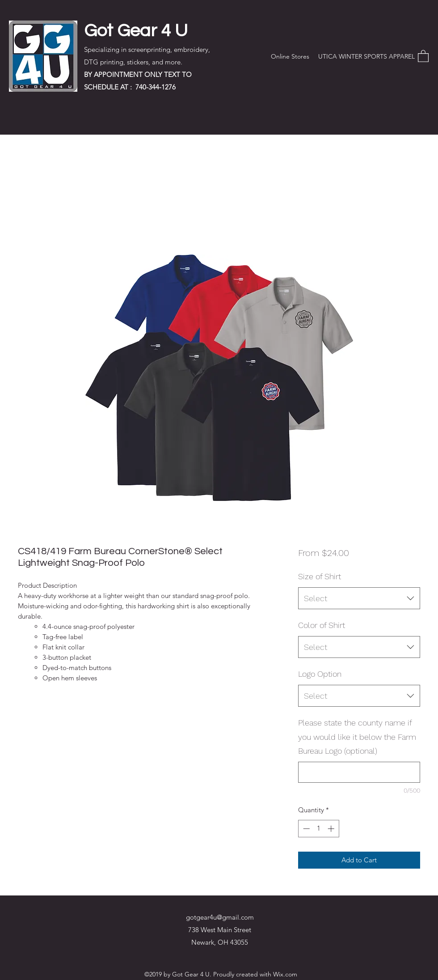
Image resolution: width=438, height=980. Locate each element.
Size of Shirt (320, 576)
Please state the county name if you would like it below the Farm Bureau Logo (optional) (357, 737)
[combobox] (359, 598)
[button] (423, 56)
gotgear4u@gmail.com (220, 917)
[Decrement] (305, 829)
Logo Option (320, 674)
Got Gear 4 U (136, 31)
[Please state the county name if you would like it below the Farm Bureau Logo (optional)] (359, 772)
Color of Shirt (322, 625)
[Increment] (332, 829)
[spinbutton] (318, 829)
